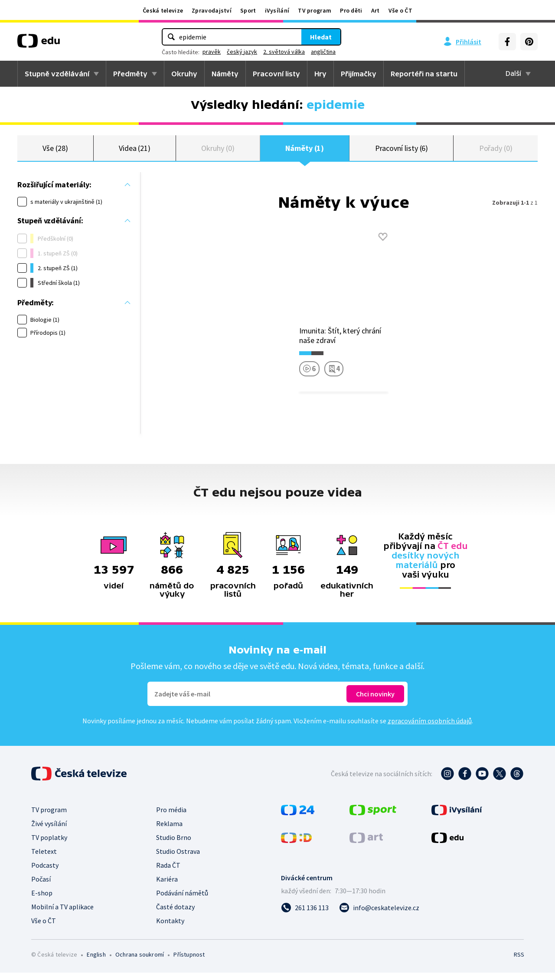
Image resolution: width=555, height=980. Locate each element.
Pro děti (351, 10)
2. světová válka (284, 52)
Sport (248, 10)
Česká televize (163, 10)
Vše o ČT (400, 10)
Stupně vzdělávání (57, 74)
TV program (315, 10)
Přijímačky (359, 74)
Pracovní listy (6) (402, 152)
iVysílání (277, 10)
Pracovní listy (276, 74)
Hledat (321, 37)
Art (375, 10)
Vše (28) (55, 152)
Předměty (130, 74)
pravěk (212, 52)
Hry (320, 74)
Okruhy (184, 74)
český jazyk (242, 52)
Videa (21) (135, 152)
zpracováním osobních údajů (430, 728)
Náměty (225, 74)
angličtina (323, 52)
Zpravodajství (212, 10)
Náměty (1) (305, 152)
